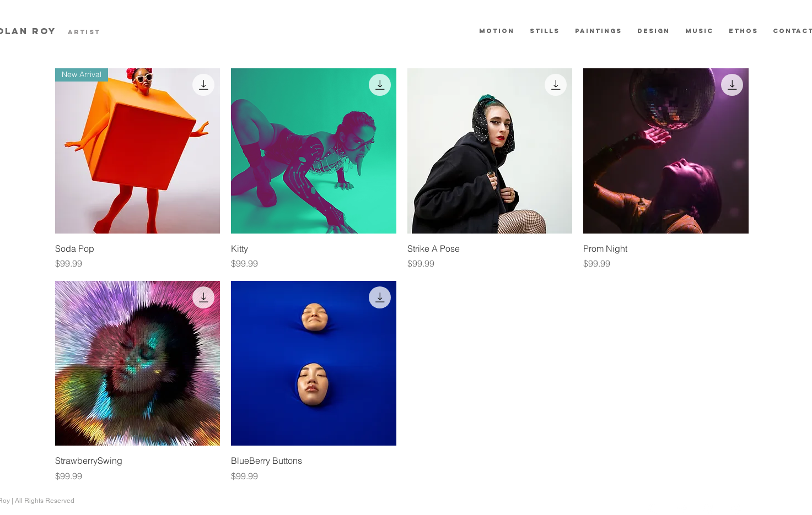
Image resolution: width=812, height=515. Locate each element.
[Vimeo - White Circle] (654, 508)
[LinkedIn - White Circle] (709, 508)
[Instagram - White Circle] (736, 508)
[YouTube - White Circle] (681, 508)
